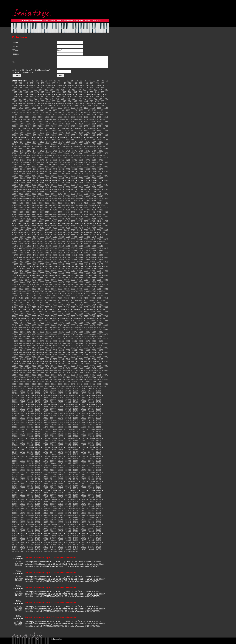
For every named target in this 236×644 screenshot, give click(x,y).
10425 (61, 404)
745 (52, 101)
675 (70, 99)
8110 (49, 330)
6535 (75, 280)
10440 (83, 404)
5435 (60, 246)
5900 (99, 260)
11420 (22, 443)
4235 (101, 208)
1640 (27, 128)
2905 (68, 167)
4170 (16, 208)
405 (63, 92)
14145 (61, 545)
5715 (47, 255)
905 (36, 106)
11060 (22, 429)
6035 (86, 264)
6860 (27, 291)
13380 (83, 515)
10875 (15, 422)
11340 (83, 438)
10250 (68, 398)
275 (15, 90)
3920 (68, 198)
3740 (22, 194)
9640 (60, 377)
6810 (55, 289)
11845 (30, 459)
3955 (21, 201)
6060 (22, 266)
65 (81, 83)
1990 (106, 137)
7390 (55, 307)
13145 (91, 506)
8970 (35, 357)
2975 (66, 169)
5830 (101, 257)
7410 (81, 307)
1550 (99, 124)
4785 (62, 226)
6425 (27, 278)
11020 (53, 427)
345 (92, 90)
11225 (91, 434)
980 (21, 108)
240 (74, 88)
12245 (91, 472)
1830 (86, 133)
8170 (34, 332)
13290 (38, 513)
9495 (60, 373)
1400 (93, 119)
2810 (40, 165)
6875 (47, 291)
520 (92, 94)
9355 (66, 368)
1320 (81, 117)
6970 (75, 293)
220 (52, 88)
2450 (42, 153)
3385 (34, 183)
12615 (15, 488)
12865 (30, 497)
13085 (91, 504)
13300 (53, 513)
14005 (30, 540)
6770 (99, 287)
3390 (40, 183)
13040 (22, 504)
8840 (55, 352)
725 (30, 101)
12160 (53, 470)
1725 (42, 131)
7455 (47, 309)
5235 (81, 239)
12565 (30, 486)
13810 (99, 531)
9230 (93, 364)
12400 (53, 479)
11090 (68, 429)
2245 (60, 146)
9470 (27, 373)
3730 (106, 192)
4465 (22, 217)
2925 (94, 167)
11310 (38, 438)
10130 (68, 393)
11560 (53, 447)
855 (75, 103)
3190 (62, 176)
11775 (15, 456)
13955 (45, 538)
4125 (53, 205)
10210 (99, 395)
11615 (45, 450)
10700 (22, 416)
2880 (35, 167)
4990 (47, 232)
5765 (16, 257)
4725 (80, 223)
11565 (61, 447)
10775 (45, 418)
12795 (15, 495)
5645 (49, 253)
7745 (47, 318)
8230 (16, 334)
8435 (94, 339)
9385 (106, 368)
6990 (101, 293)
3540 (47, 187)
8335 (60, 336)
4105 (27, 205)
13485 (61, 520)
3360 (94, 180)
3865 (93, 196)
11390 (68, 441)
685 (81, 99)
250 (84, 88)
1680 (80, 128)
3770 (62, 194)
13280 (22, 513)
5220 (62, 239)
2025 (55, 140)
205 (36, 88)
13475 (45, 520)
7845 (81, 321)
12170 (68, 470)
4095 (14, 205)
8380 (22, 339)
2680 (60, 160)
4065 (68, 203)
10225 (30, 398)
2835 (73, 165)
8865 (88, 352)
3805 (14, 196)
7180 (66, 300)
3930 (81, 198)
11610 (38, 450)
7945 (22, 325)
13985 (91, 538)
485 (53, 94)
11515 (76, 445)
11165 (91, 432)
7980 (68, 325)
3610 (42, 189)
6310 (66, 273)
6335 (99, 273)
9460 (14, 373)
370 (25, 92)
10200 (83, 395)
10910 (68, 422)
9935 (66, 386)
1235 (66, 115)
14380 (53, 554)
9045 (40, 359)
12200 (22, 472)
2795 (21, 165)
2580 (22, 158)
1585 (49, 126)
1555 (106, 124)
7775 (86, 318)
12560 (22, 486)
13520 (22, 522)
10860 (83, 420)
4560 (53, 219)
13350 (38, 515)
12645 (61, 488)
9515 (86, 373)
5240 (88, 239)
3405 (60, 183)
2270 (93, 146)
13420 (53, 518)
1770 (101, 131)
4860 (66, 228)
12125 (91, 468)
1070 (40, 110)
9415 (49, 370)
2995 (93, 169)
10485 (61, 407)
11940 (83, 461)
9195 (47, 364)
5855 (40, 260)
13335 (15, 515)
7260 (75, 303)
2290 (22, 149)
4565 (60, 219)
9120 (42, 361)
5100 (94, 235)
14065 (30, 542)
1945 (47, 137)
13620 (83, 524)
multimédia (69, 20)
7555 (81, 312)
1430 (35, 122)
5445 (73, 246)
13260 (83, 511)
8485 (66, 341)
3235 (27, 178)
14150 (68, 545)
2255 (73, 146)
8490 (73, 341)
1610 (81, 126)
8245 (35, 334)
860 (81, 103)
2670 (47, 160)
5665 (75, 253)
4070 (75, 203)
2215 (21, 146)
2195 (88, 144)
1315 (75, 117)
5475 (16, 248)
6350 (22, 275)
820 (37, 103)
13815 (15, 533)
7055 (93, 296)
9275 (55, 366)
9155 (88, 361)
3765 (55, 194)
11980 (53, 463)
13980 (83, 538)
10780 (53, 418)
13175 (45, 508)
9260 (35, 366)
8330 (53, 336)
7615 (66, 314)
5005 (66, 232)
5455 (86, 246)
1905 (88, 135)
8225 (106, 332)
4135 (66, 205)
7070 (16, 298)
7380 (42, 307)
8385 (29, 339)
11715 (15, 454)
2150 (29, 144)
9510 (80, 373)
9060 (60, 359)
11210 (68, 434)
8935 (86, 355)
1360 (40, 119)
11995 (76, 463)
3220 (101, 176)
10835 (45, 420)
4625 (42, 221)
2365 (27, 151)
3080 (14, 174)
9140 (68, 361)
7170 (53, 300)
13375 (76, 515)
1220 (47, 115)
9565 (55, 375)
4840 (40, 228)
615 (101, 97)
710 (14, 101)
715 (19, 101)
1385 (73, 119)
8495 (80, 341)
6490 (16, 280)
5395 (101, 244)
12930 (38, 499)
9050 (47, 359)
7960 (42, 325)
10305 (61, 400)
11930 (68, 461)
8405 (55, 339)
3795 (94, 194)
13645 (30, 527)
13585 (30, 524)
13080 (83, 504)
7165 (47, 300)
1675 (73, 128)
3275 (80, 178)
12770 (68, 493)
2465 (62, 153)
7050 (86, 296)
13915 (76, 536)
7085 (35, 298)
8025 (34, 327)
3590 (16, 189)
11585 (91, 447)
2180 (68, 144)
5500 (49, 248)
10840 (53, 420)
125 (43, 85)
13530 (38, 522)
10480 (53, 407)
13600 (53, 524)
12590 (68, 486)
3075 (101, 171)
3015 (22, 171)
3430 (93, 183)
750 (57, 101)
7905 (66, 323)
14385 (61, 554)
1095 (73, 110)
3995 (73, 201)
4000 (80, 201)
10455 (15, 407)
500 (70, 94)
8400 (49, 339)
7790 (106, 318)
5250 (101, 239)
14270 (68, 549)
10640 (22, 413)
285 (26, 90)
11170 (99, 432)
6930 (22, 293)
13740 (83, 529)
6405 (94, 275)
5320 (99, 241)
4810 (94, 226)
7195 (86, 300)
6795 (35, 289)
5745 (86, 255)
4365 (81, 212)
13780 (53, 531)
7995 (88, 325)
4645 (68, 221)
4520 (94, 217)
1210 (34, 115)
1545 (93, 124)
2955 (40, 169)
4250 (27, 210)
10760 (22, 418)
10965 (61, 425)
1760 (88, 131)
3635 (75, 189)
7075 (22, 298)
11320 (53, 438)
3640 (81, 189)
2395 (66, 151)
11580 (83, 447)
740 (46, 101)
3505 (94, 185)
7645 (106, 314)
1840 (99, 133)
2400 (73, 151)
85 (98, 83)
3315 (35, 180)
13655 (45, 527)
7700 (81, 316)
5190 (22, 239)
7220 (22, 303)
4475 (35, 217)
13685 (91, 527)
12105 (61, 468)
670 (64, 99)
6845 (101, 289)
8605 (34, 346)
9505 (73, 373)
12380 (22, 479)
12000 (83, 463)
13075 (76, 504)
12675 (15, 490)
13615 (76, 524)
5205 (42, 239)
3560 (73, 187)
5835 (14, 260)
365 (19, 92)
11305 (30, 438)
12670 (99, 488)
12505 (30, 484)
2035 (68, 140)
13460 (22, 520)
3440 (106, 183)
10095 (15, 393)
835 (53, 103)
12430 (99, 479)
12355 (76, 477)
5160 (80, 237)
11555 (45, 447)
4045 (42, 203)
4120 (47, 205)
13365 (61, 515)
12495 (15, 484)
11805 (61, 456)
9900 (21, 386)
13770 (38, 531)
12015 (15, 465)
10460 (22, 407)
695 (92, 99)
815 (32, 103)
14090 (68, 542)
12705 (61, 490)
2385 (53, 151)
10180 (53, 395)
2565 (99, 155)
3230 (21, 178)
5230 (75, 239)
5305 (80, 241)
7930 (99, 323)
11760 (83, 454)
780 (90, 101)
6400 (88, 275)
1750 (75, 131)
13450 (99, 518)
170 (92, 85)
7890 (47, 323)
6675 (68, 284)
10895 (45, 422)
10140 (83, 393)
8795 (93, 350)
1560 (16, 126)
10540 (53, 409)
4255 (34, 210)
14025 (61, 540)
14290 (99, 549)
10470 (38, 407)
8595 (21, 346)
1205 (27, 115)
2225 (34, 146)
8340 (66, 336)
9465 (21, 373)
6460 (73, 278)
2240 (53, 146)
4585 (86, 219)
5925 (35, 262)
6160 (60, 269)
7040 (73, 296)
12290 (68, 475)
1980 (93, 137)
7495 (99, 309)
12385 (30, 479)
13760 (22, 531)
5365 (62, 244)
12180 (83, 470)
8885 (21, 355)
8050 (66, 327)
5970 (94, 262)
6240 (68, 271)
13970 (68, 538)
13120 (53, 506)
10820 (22, 420)
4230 (94, 208)
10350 (38, 402)
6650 (35, 284)
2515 (34, 155)
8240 (29, 334)
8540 (42, 343)
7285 (14, 305)
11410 (99, 441)
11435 (45, 443)
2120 (86, 142)
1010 (56, 108)
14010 (38, 540)
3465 (42, 185)
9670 (99, 377)
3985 (60, 201)
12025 (30, 465)
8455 (27, 341)
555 (36, 97)
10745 (91, 416)
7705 (88, 316)
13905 (61, 536)
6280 (27, 273)
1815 (66, 133)
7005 (27, 296)
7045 (80, 296)
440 (101, 92)
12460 (53, 481)
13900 (53, 536)
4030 (22, 203)
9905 (27, 386)
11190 (38, 434)
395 (52, 92)
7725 (21, 318)
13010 (68, 502)
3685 (47, 192)
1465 (81, 122)
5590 (73, 250)
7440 (27, 309)
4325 (29, 212)
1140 (35, 112)
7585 (27, 314)
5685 (101, 253)
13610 (68, 524)
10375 (76, 402)
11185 (30, 434)
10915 (76, 422)
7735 (34, 318)
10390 (99, 402)
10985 (91, 425)
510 (81, 94)
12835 (76, 495)
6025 (73, 264)
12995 (45, 502)
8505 (93, 341)
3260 (60, 178)
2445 (35, 153)
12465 (61, 481)
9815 (99, 382)
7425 (101, 307)
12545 (91, 484)
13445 (91, 518)
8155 (14, 332)
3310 (29, 180)
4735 (93, 223)
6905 (86, 291)
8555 (62, 343)
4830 (27, 228)
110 (26, 85)
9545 (29, 375)
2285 (16, 149)
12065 (91, 465)
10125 (61, 393)
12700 (53, 490)
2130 (99, 142)
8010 (14, 327)
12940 (53, 499)
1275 (22, 117)
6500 (29, 280)
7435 (21, 309)
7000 (21, 296)
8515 (106, 341)
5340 (29, 244)
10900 (53, 422)
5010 (73, 232)
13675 (76, 527)
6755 (80, 287)
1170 (75, 112)
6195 (106, 269)
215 (46, 88)
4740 (99, 223)
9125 (49, 361)
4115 (40, 205)
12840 (83, 495)
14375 (45, 554)
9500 (66, 373)
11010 (38, 427)
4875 (86, 228)
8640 (80, 346)
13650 (38, 527)
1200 (21, 115)
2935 (14, 169)
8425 (81, 339)
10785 (61, 418)
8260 (55, 334)
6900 (80, 291)
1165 (68, 112)
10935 (15, 425)
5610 (99, 250)
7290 (21, 305)
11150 (68, 432)
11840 (22, 459)
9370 (86, 368)
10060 (53, 391)
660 (53, 99)
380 (36, 92)
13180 (53, 508)
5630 (29, 253)
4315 (16, 212)
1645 (34, 128)
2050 (88, 140)
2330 (75, 149)
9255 (29, 366)
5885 (80, 260)
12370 (99, 477)
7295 (27, 305)
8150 (101, 330)
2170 (55, 144)
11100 (83, 429)
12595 (76, 486)
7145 (21, 300)
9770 (40, 382)
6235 (62, 271)
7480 (80, 309)
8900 (40, 355)
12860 (22, 497)
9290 (75, 366)
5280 (47, 241)
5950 (68, 262)
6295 (47, 273)
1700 (106, 128)
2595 (42, 158)
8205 (80, 332)
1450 (62, 122)
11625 (61, 450)
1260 (99, 115)
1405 (99, 119)
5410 (27, 246)
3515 (14, 187)
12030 (38, 465)
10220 (22, 398)
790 (101, 101)
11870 (68, 459)
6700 (101, 284)
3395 (47, 183)
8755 (40, 350)
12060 (83, 465)
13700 (22, 529)
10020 (86, 389)
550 (30, 97)
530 (102, 94)
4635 (55, 221)
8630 (66, 346)
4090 (101, 203)
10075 (76, 391)
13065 (61, 504)
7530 (49, 312)
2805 (34, 165)
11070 (38, 429)
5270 (34, 241)
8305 (21, 336)
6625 (99, 282)
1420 (22, 122)
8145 (94, 330)
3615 (49, 189)
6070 (35, 266)
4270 (53, 210)
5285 (53, 241)
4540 (27, 219)
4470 (29, 217)
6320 (80, 273)
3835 (53, 196)
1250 (86, 115)
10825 (30, 420)
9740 (94, 379)
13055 (45, 504)
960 (95, 106)
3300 (16, 180)
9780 (53, 382)
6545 (88, 280)
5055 (35, 235)
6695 (94, 284)
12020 (22, 465)
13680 (83, 527)
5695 (21, 255)
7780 (93, 318)
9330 (34, 368)
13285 (30, 513)
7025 (53, 296)
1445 (55, 122)
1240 (73, 115)
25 (46, 83)
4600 (106, 219)
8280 (81, 334)
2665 (40, 160)
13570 (99, 522)
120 (37, 85)
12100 (53, 468)
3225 (14, 178)
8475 (53, 341)
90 (103, 83)
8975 (42, 357)
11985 (61, 463)
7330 (73, 305)
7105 (62, 298)
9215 (73, 364)
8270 (68, 334)
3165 (29, 176)
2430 (16, 153)
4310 (106, 210)
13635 (15, 527)
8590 (14, 346)
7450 (40, 309)
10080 (83, 391)
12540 (83, 484)
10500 (83, 407)
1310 (68, 117)
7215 (16, 303)
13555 (76, 522)
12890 (68, 497)
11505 (61, 445)
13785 (61, 531)
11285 (91, 436)
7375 (35, 307)
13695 (15, 529)
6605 (73, 282)
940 (74, 106)
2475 (75, 153)
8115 (55, 330)
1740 (62, 131)
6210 (29, 271)
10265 (91, 398)
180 (102, 85)
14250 (38, 549)
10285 (30, 400)
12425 (91, 479)
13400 (22, 518)
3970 (40, 201)
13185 (61, 508)
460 (26, 94)
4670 (101, 221)
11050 (99, 427)
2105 (66, 142)
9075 (80, 359)
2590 (35, 158)
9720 (68, 379)
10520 (22, 409)
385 (41, 92)
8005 (101, 325)
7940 (16, 325)
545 (25, 97)
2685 (66, 160)
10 (33, 83)
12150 (38, 470)
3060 (81, 171)
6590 (53, 282)
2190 (81, 144)
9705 (49, 379)
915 (46, 106)
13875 (15, 536)
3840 (60, 196)
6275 (21, 273)
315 (59, 90)
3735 (16, 194)
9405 (35, 370)
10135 (76, 393)
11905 (30, 461)
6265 (101, 271)
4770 (42, 226)
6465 (80, 278)
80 (94, 83)
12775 (76, 493)
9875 (81, 384)
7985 (75, 325)
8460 (34, 341)
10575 (15, 411)
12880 (53, 497)
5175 (99, 237)
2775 (88, 162)
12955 (76, 499)
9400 (29, 370)
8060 (80, 327)
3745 (29, 194)
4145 (80, 205)
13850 (68, 533)
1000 (43, 108)
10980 (83, 425)
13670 (68, 527)
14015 (45, 540)
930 (63, 106)
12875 (45, 497)
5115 (21, 237)
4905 (29, 230)
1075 (47, 110)
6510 (42, 280)
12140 (22, 470)
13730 (68, 529)
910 (41, 106)
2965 (53, 169)
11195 (45, 434)
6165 (66, 269)
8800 (99, 350)
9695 (35, 379)
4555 (47, 219)
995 (37, 108)
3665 (21, 192)
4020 (106, 201)
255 (90, 88)
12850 (99, 495)
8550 (55, 343)
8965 (29, 357)
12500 (22, 484)
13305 (61, 513)
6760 (86, 287)
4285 (73, 210)
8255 (49, 334)
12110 (68, 468)
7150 (27, 300)
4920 (49, 230)
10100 (22, 393)
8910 (53, 355)
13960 (53, 538)
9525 (99, 373)
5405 (21, 246)
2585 (29, 158)
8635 (73, 346)
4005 (86, 201)
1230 (60, 115)
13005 (61, 502)
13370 (68, 515)
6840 (94, 289)
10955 (45, 425)
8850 (68, 352)
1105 (86, 110)
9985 (35, 389)
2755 (62, 162)
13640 (22, 527)
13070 (68, 504)
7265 (81, 303)
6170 (73, 269)
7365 (22, 307)
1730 (49, 131)
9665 (93, 377)
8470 (47, 341)
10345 (30, 402)
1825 (80, 133)
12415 (76, 479)
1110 (93, 110)
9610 (21, 377)
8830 (42, 352)
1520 (60, 124)
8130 (75, 330)
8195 (66, 332)
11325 (61, 438)
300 (43, 90)
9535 (16, 375)
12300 (83, 475)
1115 (99, 110)
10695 (15, 416)
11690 (68, 452)
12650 (68, 488)
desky (46, 20)
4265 (47, 210)
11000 (22, 427)
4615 (29, 221)
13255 (76, 511)
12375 (15, 479)
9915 (40, 386)
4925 (55, 230)
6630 (106, 282)
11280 (83, 436)
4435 (80, 214)
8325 (47, 336)
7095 (49, 298)
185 (14, 88)
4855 (60, 228)
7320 (60, 305)
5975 (101, 262)
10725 (61, 416)
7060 (99, 296)
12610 (99, 486)
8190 (60, 332)
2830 (66, 165)
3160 (22, 176)
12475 (76, 481)
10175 (45, 395)
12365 (91, 477)
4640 (62, 221)
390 (46, 92)
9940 (73, 386)
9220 (80, 364)
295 (37, 90)
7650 (16, 316)
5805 (68, 257)
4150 (86, 205)
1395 (86, 119)
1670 (66, 128)
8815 (22, 352)
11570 (68, 447)
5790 (49, 257)
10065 (61, 391)
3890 (29, 198)
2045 (81, 140)
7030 (60, 296)
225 (57, 88)
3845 (66, 196)
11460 (83, 443)
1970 (80, 137)
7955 (35, 325)
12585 (61, 486)
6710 (21, 287)
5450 (80, 246)
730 (36, 101)
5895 (93, 260)
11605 (30, 450)
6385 (68, 275)
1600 (68, 126)
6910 (93, 291)
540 (19, 97)
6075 (42, 266)
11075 (45, 429)
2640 (101, 158)
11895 (15, 461)
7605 (53, 314)
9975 (22, 389)
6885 (60, 291)
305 (48, 90)
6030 (80, 264)
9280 (62, 366)
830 (48, 103)
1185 (94, 112)
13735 (76, 529)
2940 (21, 169)
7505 (16, 312)
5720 (53, 255)
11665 (30, 452)
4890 (106, 228)
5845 (27, 260)
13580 (22, 524)
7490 (93, 309)
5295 (66, 241)
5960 (81, 262)
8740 (21, 350)
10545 (61, 409)
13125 (61, 506)
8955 (16, 357)
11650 (99, 450)
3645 (88, 189)
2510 (27, 155)
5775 (29, 257)
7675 (49, 316)
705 (102, 99)
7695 (75, 316)
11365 (30, 441)
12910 (99, 497)
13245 (61, 511)
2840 (80, 165)
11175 (15, 434)
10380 (83, 402)
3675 (34, 192)
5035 (106, 232)
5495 (42, 248)
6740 (60, 287)
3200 (75, 176)
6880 (53, 291)
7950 (29, 325)
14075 (45, 542)
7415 (88, 307)
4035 (29, 203)
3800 (101, 194)
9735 (88, 379)
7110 (68, 298)
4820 (14, 228)
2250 (66, 146)
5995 (34, 264)
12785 (91, 493)
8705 (68, 348)
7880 (34, 323)
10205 (91, 395)
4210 (68, 208)
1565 (22, 126)
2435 (22, 153)
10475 (45, 407)
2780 (94, 162)
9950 (86, 386)
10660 (53, 413)
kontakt (87, 20)
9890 (101, 384)
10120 (53, 393)
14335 (76, 551)
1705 (16, 131)
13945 (30, 538)
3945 (101, 198)
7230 (35, 303)
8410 (62, 339)
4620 (35, 221)
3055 (75, 171)
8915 (60, 355)
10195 (76, 395)
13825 (30, 533)
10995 (15, 427)
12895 (76, 497)
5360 (55, 244)
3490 (75, 185)
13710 (38, 529)
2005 (29, 140)
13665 (61, 527)
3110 (53, 174)
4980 (34, 232)
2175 (62, 144)
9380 (99, 368)
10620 (83, 411)
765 (74, 101)
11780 (22, 456)
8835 (49, 352)
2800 (27, 165)
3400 (53, 183)
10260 (83, 398)
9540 (22, 375)
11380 (53, 441)
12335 (45, 477)
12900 (83, 497)
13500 (83, 520)
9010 (88, 357)
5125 (34, 237)
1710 (22, 131)
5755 (99, 255)
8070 (93, 327)
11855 (45, 459)
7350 (99, 305)
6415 (14, 278)
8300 (14, 336)
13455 (15, 520)
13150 (99, 506)
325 (70, 90)
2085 (40, 142)
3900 (42, 198)
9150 (81, 361)
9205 (60, 364)
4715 (66, 223)
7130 (94, 298)
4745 (106, 223)
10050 (38, 391)
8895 (34, 355)
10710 (38, 416)
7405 (75, 307)
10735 (76, 416)
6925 (16, 293)
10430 (68, 404)
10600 (53, 411)
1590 (55, 126)
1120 (106, 110)
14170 (99, 545)
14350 (99, 551)
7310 (47, 305)
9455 (101, 370)
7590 (34, 314)
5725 (60, 255)
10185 (61, 395)
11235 (15, 436)
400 (57, 92)
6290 (40, 273)
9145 (75, 361)
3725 (99, 192)
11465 (91, 443)
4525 (101, 217)
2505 (21, 155)
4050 (49, 203)
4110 (34, 205)
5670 (81, 253)
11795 (45, 456)
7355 (106, 305)
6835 (88, 289)
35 (55, 83)
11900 (22, 461)
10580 (22, 411)
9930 (60, 386)
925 (57, 106)
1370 (53, 119)
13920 (83, 536)
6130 (21, 269)
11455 (76, 443)
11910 (38, 461)
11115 (15, 432)
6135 (27, 269)
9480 (40, 373)
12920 (22, 499)
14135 (45, 545)
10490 (68, 407)
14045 (91, 540)
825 (43, 103)
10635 (15, 413)
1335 (101, 117)
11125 (30, 432)
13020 (83, 502)
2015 (42, 140)
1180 (88, 112)
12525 (61, 484)
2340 (88, 149)
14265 (61, 549)
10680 (83, 413)
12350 (68, 477)
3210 (88, 176)
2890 (49, 167)
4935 (68, 230)
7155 (34, 300)
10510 (99, 407)
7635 (93, 314)
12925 (30, 499)
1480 (101, 122)
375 (30, 92)
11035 (76, 427)
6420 (21, 278)
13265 (91, 511)
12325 (30, 477)
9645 (66, 377)
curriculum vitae (26, 20)
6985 (94, 293)
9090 (99, 359)
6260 (94, 271)
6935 (29, 293)
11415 (15, 443)
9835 (29, 384)
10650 (38, 413)
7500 (106, 309)
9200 (53, 364)
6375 (55, 275)
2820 (53, 165)
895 (25, 106)
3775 (68, 194)
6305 (60, 273)
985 (26, 108)
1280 (29, 117)
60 (77, 83)
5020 (86, 232)
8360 (93, 336)
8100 (35, 330)
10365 (61, 402)
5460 (93, 246)
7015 (40, 296)
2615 (68, 158)
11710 (99, 452)
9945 (80, 386)
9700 (42, 379)
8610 (40, 346)
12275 (45, 475)
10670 (68, 413)
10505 (91, 407)
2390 (60, 151)
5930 (42, 262)
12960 (83, 499)
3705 (73, 192)
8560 (68, 343)
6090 (62, 266)
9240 (106, 364)
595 (79, 97)
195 (25, 88)
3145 (99, 174)
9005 (81, 357)
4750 (16, 226)
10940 (22, 425)
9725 (75, 379)
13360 (53, 515)
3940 (94, 198)
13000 (53, 502)
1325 (88, 117)
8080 (106, 327)
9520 (93, 373)
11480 (22, 445)
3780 (75, 194)
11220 (83, 434)
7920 (86, 323)
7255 (68, 303)
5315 (93, 241)
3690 (53, 192)
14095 (76, 542)
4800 (81, 226)
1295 (49, 117)
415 (74, 92)
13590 (38, 524)
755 (63, 101)
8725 (94, 348)
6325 (86, 273)
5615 (106, 250)
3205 (81, 176)
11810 (68, 456)
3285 (93, 178)
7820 (49, 321)
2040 (75, 140)
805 (21, 103)
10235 (45, 398)
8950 (106, 355)
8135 (81, 330)
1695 (99, 128)
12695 (45, 490)
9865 (68, 384)
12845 (91, 495)
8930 (80, 355)
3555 (66, 187)
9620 (34, 377)
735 (41, 101)
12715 (76, 490)
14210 (68, 547)
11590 (99, 447)
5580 (60, 250)
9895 (14, 386)
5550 (21, 250)
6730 (47, 287)
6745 (66, 287)
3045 (62, 171)
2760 (68, 162)
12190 (99, 470)
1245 (80, 115)
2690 (73, 160)
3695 (60, 192)
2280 (106, 146)
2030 (62, 140)
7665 (35, 316)
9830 (22, 384)
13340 (22, 515)
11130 (38, 432)
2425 (106, 151)
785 (95, 101)
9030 (21, 359)
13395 (15, 518)
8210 (86, 332)
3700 (66, 192)
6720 (34, 287)
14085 (61, 542)
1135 (29, 112)
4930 (62, 230)
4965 (14, 232)
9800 (80, 382)
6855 (21, 291)
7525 (42, 312)
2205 (101, 144)
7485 (86, 309)
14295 (15, 551)
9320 (21, 368)
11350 (99, 438)
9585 (81, 375)
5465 (99, 246)
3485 (68, 185)
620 (106, 97)
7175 (60, 300)
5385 (88, 244)
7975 (62, 325)
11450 (68, 443)
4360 (75, 212)
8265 (62, 334)
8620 (53, 346)
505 (75, 94)
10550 (68, 409)
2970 (60, 169)
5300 (73, 241)
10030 (101, 389)
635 (26, 99)
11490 (38, 445)
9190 (40, 364)
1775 (14, 133)
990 (32, 108)
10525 (30, 409)
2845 (86, 165)
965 (101, 106)
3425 (86, 183)
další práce (79, 20)
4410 (47, 214)
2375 (40, 151)
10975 (76, 425)
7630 (86, 314)
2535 (60, 155)
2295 (29, 149)
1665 (60, 128)
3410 (66, 183)
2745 (49, 162)
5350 (42, 244)
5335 (22, 244)
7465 (60, 309)
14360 (22, 554)
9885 (94, 384)
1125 (16, 112)
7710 (94, 316)
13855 (76, 533)
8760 (47, 350)
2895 (55, 167)
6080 (49, 266)
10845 (61, 420)
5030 (99, 232)
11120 (22, 432)
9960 (99, 386)
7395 (62, 307)
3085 (21, 174)
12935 (45, 499)
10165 (30, 395)
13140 (83, 506)
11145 (61, 432)
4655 (81, 221)
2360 (21, 151)
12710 (68, 490)
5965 (88, 262)
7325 (66, 305)
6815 (62, 289)
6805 (49, 289)
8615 (47, 346)
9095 (106, 359)
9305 (94, 366)
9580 (75, 375)
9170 (14, 364)
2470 (68, 153)
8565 (75, 343)
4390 (21, 214)
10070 (68, 391)
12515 (45, 484)
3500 (88, 185)
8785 (80, 350)
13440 (83, 518)
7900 (60, 323)
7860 (101, 321)
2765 (75, 162)
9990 (42, 389)
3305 (22, 180)
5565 (40, 250)
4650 (75, 221)
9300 (88, 366)
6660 (49, 284)
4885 (99, 228)
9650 (73, 377)
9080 (86, 359)
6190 (99, 269)
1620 (94, 126)
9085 (93, 359)
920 (52, 106)
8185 (53, 332)
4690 (34, 223)
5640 (42, 253)
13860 (83, 533)
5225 (68, 239)
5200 (35, 239)
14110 (99, 542)
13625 (91, 524)
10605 (61, 411)
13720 (53, 529)
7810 (35, 321)
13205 (91, 508)
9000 (75, 357)
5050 (29, 235)
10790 (68, 418)
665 (59, 99)
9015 (94, 357)
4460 (16, 217)
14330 (68, 551)
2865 (16, 167)
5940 (55, 262)
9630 (47, 377)
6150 (47, 269)
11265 (61, 436)
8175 (40, 332)
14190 (38, 547)
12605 (91, 486)
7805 (29, 321)
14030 (68, 540)
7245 (55, 303)
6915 (99, 291)
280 (21, 90)
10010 (71, 389)
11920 (53, 461)
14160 (83, 545)
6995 (14, 296)
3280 (86, 178)
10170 (38, 395)
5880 (73, 260)
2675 (53, 160)
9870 (75, 384)
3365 (101, 180)
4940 (75, 230)
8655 (99, 346)
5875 (66, 260)
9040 (34, 359)
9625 (40, 377)
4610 (22, 221)
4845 (47, 228)
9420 (55, 370)
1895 (75, 135)
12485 (91, 481)
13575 (15, 524)
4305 (99, 210)
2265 (86, 146)
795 (106, 101)
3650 (94, 189)
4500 (68, 217)
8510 (99, 341)
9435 (75, 370)
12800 (22, 495)
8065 (86, 327)
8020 (27, 327)
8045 (60, 327)
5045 (22, 235)
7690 (68, 316)
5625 (22, 253)
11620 (53, 450)
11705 (91, 452)
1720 (35, 131)
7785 (99, 318)
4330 (35, 212)
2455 (49, 153)
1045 (102, 108)
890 (19, 106)
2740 (42, 162)
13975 (76, 538)
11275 (76, 436)
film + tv (60, 20)
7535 (55, 312)
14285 (91, 549)
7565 (94, 312)
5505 (55, 248)
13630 (99, 524)
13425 (61, 518)
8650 (93, 346)
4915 (42, 230)
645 (37, 99)
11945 (91, 461)
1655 (47, 128)
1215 (40, 115)
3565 (80, 187)
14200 (53, 547)
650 (43, 99)
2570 (106, 155)
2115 (80, 142)
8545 (49, 343)
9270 (49, 366)
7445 (34, 309)
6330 (93, 273)
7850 (88, 321)
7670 (42, 316)
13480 (53, 520)
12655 (76, 488)
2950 (34, 169)
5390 (94, 244)
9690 (29, 379)
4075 (81, 203)
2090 (47, 142)
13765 (30, 531)
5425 (47, 246)
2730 (29, 162)
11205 (61, 434)
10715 (45, 416)
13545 (61, 522)
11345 (91, 438)
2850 (93, 165)
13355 (45, 515)
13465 (30, 520)
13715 (45, 529)
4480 (42, 217)
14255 (45, 549)
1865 (35, 135)
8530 (29, 343)
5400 (14, 246)
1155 (55, 112)
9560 (49, 375)
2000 (22, 140)
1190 (101, 112)
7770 (80, 318)
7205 (99, 300)
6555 (101, 280)
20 (42, 83)
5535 (94, 248)
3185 (55, 176)
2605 (55, 158)
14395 (76, 554)
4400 (34, 214)
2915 (81, 167)
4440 (86, 214)
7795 (16, 321)
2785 (101, 162)
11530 (99, 445)
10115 (45, 393)
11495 (45, 445)
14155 (76, 545)
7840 (75, 321)
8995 (68, 357)
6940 (35, 293)
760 (68, 101)
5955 (75, 262)
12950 (68, 499)
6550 (94, 280)
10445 (91, 404)
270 (106, 88)
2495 (101, 153)
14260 (53, 549)
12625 (30, 488)
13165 (30, 508)
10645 (30, 413)
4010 (93, 201)
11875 (76, 459)
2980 (73, 169)
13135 (76, 506)
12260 (22, 475)
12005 (91, 463)
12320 (22, 477)
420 (79, 92)
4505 (75, 217)
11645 (91, 450)
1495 (27, 124)
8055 (73, 327)
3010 (16, 171)
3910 (55, 198)
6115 (94, 266)
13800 (83, 531)
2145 (22, 144)
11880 (83, 459)
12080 (22, 468)
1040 (95, 108)
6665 (55, 284)
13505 (91, 520)
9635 (53, 377)
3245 (40, 178)
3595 (22, 189)
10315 (76, 400)
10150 (99, 393)
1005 (50, 108)
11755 (76, 454)
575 (57, 97)
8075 (99, 327)
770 (79, 101)
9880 (88, 384)
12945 (61, 499)
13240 (53, 511)
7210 (106, 300)
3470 (49, 185)
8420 (75, 339)
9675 (106, 377)
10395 (15, 404)
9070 (73, 359)
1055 (21, 110)
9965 (106, 386)
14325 (61, 551)
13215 (15, 511)
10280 (22, 400)
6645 (29, 284)
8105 (42, 330)
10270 (99, 398)
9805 (86, 382)
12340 (53, 477)
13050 (38, 504)
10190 (68, 395)
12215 (45, 472)
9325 (27, 368)
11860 (53, 459)
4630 (49, 221)
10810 (99, 418)
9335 (40, 368)
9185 (34, 364)
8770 (60, 350)
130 (48, 85)
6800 (42, 289)
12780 (83, 493)
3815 (27, 196)
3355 (88, 180)
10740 (83, 416)
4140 (73, 205)
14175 (15, 547)
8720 (88, 348)
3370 (14, 183)
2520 (40, 155)
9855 (55, 384)
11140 (53, 432)
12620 (22, 488)
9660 (86, 377)
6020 (66, 264)
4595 (99, 219)
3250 (47, 178)
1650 (40, 128)
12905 (91, 497)
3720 (93, 192)
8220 (99, 332)
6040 (93, 264)
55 (72, 83)
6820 (68, 289)
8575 (88, 343)
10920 (83, 422)
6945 (42, 293)
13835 (45, 533)
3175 (42, 176)
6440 (47, 278)
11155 (76, 432)
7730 (27, 318)
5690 (14, 255)
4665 (94, 221)
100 (15, 85)
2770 (81, 162)
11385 (61, 441)
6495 (22, 280)
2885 (42, 167)
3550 (60, 187)
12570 (38, 486)
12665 (91, 488)
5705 (34, 255)
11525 (91, 445)
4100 (21, 205)
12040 (53, 465)
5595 (80, 250)
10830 (38, 420)
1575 (35, 126)
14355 (15, 554)
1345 (21, 119)
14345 (91, 551)
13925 (91, 536)
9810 (93, 382)
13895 (45, 536)
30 (50, 83)
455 (21, 94)
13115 (45, 506)
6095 (68, 266)
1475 (94, 122)
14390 (68, 554)
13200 (83, 508)
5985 (21, 264)
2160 (42, 144)
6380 (62, 275)
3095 (34, 174)
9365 (80, 368)
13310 (68, 513)
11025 (61, 427)
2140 (16, 144)
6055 (16, 266)
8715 (81, 348)
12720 (83, 490)
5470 (106, 246)
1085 (60, 110)
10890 (38, 422)
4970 (21, 232)
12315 (15, 477)
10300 (53, 400)
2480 (81, 153)
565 (46, 97)
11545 (30, 447)
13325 (91, 513)
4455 (106, 214)
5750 (93, 255)
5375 (75, 244)
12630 (38, 488)
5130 (40, 237)
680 (75, 99)
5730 (66, 255)
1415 (16, 122)
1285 (35, 117)
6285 (34, 273)
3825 (40, 196)
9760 (27, 382)
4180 (29, 208)
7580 (21, 314)
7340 (86, 305)
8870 (94, 352)
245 (79, 88)
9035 (27, 359)
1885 (62, 135)
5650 (55, 253)
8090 (22, 330)
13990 (99, 538)
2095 (53, 142)
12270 (38, 475)
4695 (40, 223)
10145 (91, 393)
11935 (76, 461)
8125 (68, 330)
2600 (49, 158)
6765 (93, 287)
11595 (15, 450)
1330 (94, 117)
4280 (66, 210)
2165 (49, 144)
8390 (35, 339)
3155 (16, 176)
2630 (88, 158)
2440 (29, 153)
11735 (45, 454)
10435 (76, 404)
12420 (83, 479)
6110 (88, 266)
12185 (91, 470)
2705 (93, 160)
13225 (30, 511)
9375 (93, 368)
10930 (99, 422)
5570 (47, 250)
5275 (40, 241)
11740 (53, 454)
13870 (99, 533)
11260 (53, 436)
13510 (99, 520)
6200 (16, 271)
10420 (53, 404)
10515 (15, 409)
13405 (30, 518)
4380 (101, 212)
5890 (86, 260)
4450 (99, 214)
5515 (68, 248)
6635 (16, 284)
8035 (47, 327)
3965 (34, 201)
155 (75, 85)
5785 (42, 257)
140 (59, 85)
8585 (101, 343)
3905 (49, 198)
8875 (101, 352)
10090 (99, 391)
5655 (62, 253)
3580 (99, 187)
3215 (94, 176)
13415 (45, 518)
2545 (73, 155)
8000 (94, 325)
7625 (80, 314)
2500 (14, 155)
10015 (78, 389)
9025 (14, 359)
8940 (93, 355)
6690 (88, 284)
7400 (68, 307)
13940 (22, 538)
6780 (16, 289)
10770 (38, 418)
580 (63, 97)
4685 (27, 223)
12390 (38, 479)
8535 (35, 343)
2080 (34, 142)
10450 (99, 404)
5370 (68, 244)
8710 (75, 348)
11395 (76, 441)
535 (14, 97)
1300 (55, 117)
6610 (80, 282)
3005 (106, 169)
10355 (45, 402)
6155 (53, 269)
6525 (62, 280)
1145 (42, 112)
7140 (14, 300)
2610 (62, 158)
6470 (86, 278)
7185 (73, 300)
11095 (76, 429)
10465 (30, 407)
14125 (30, 545)
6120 (101, 266)
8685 (42, 348)
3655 (101, 189)
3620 (55, 189)
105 (21, 85)
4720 (73, 223)
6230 (55, 271)
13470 (38, 520)
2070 (21, 142)
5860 (47, 260)
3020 (29, 171)
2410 (86, 151)
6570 (27, 282)
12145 (30, 470)
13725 (61, 529)
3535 (40, 187)
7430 (14, 309)
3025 (35, 171)
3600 (29, 189)
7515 (29, 312)
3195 (68, 176)
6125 (14, 269)
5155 (73, 237)
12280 (53, 475)
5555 (27, 250)
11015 (45, 427)
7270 (88, 303)
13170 (38, 508)
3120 (66, 174)
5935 (49, 262)
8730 (101, 348)
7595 (40, 314)
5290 (60, 241)
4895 (16, 230)
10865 (91, 420)
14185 (30, 547)
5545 (14, 250)
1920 (14, 137)
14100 (83, 542)
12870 (38, 497)
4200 (55, 208)
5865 (53, 260)
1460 (75, 122)
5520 (75, 248)
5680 (94, 253)
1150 (49, 112)
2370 (34, 151)
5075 (62, 235)
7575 (14, 314)
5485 (29, 248)
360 (14, 92)
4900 (22, 230)
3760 (49, 194)
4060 (62, 203)
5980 (14, 264)
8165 (27, 332)
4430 (73, 214)
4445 (93, 214)
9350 (60, 368)
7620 (73, 314)
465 (32, 94)
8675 (29, 348)
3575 (93, 187)
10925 (91, 422)
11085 (61, 429)
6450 (60, 278)
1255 (93, 115)
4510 (81, 217)
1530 (73, 124)
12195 (15, 472)
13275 (15, 513)
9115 (35, 361)
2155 (35, 144)
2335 (81, 149)
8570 (81, 343)
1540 (86, 124)
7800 (22, 321)
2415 (93, 151)
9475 (34, 373)
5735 (73, 255)
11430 (38, 443)
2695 (80, 160)
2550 (80, 155)
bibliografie (38, 20)
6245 (75, 271)
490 (59, 94)
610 (95, 97)
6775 (106, 287)
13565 (91, 522)
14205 (61, 547)
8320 (40, 336)
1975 (86, 137)
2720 (16, 162)
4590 (93, 219)
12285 (61, 475)
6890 (66, 291)
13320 (83, 513)
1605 (75, 126)
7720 (14, 318)
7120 (81, 298)
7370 (29, 307)
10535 (45, 409)
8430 (88, 339)
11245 (30, 436)
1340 (14, 119)
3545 (53, 187)
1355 (34, 119)
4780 (55, 226)
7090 (42, 298)
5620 (16, 253)
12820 (53, 495)
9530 (106, 373)
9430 (68, 370)
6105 (81, 266)
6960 (62, 293)
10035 (15, 391)
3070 (94, 171)
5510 (62, 248)
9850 (49, 384)
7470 (66, 309)
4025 (16, 203)
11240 (22, 436)
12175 (76, 470)
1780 (21, 133)
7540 (62, 312)
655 (48, 99)
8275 (75, 334)
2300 (35, 149)
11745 (61, 454)
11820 (83, 456)
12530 (68, 484)
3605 (35, 189)
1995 (16, 140)
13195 (76, 508)
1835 (93, 133)
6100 (75, 266)
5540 (101, 248)
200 (30, 88)
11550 (38, 447)
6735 (53, 287)
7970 (55, 325)
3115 (60, 174)
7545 (68, 312)
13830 (38, 533)
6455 (66, 278)
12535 (76, 484)
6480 (99, 278)
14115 (15, 545)
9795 (73, 382)
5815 (81, 257)
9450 (94, 370)
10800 (83, 418)
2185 (75, 144)
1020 (69, 108)
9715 (62, 379)
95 (107, 83)
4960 (101, 230)
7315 (53, 305)
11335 (76, 438)
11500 (53, 445)
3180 (49, 176)
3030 (42, 171)
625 (15, 99)
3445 (16, 185)
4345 (55, 212)
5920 (29, 262)
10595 (45, 411)
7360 (16, 307)
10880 (22, 422)
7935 (106, 323)
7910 (73, 323)
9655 (80, 377)
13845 (61, 533)
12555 (15, 486)
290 (32, 90)
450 (15, 94)
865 (86, 103)
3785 (81, 194)
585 (68, 97)
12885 (61, 497)
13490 (68, 520)
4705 (53, 223)
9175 (21, 364)
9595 (94, 375)
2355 (14, 151)
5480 (22, 248)
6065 (29, 266)
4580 (80, 219)
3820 (34, 196)
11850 (38, 459)
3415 (73, 183)
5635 (35, 253)
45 (64, 83)
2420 (99, 151)
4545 (34, 219)
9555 (42, 375)
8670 (22, 348)
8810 (16, 352)
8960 (22, 357)
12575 (45, 486)
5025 (93, 232)
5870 (60, 260)
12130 (99, 468)
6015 (60, 264)
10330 (99, 400)
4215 (75, 208)
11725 (30, 454)
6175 (80, 269)
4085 (94, 203)
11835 (15, 459)
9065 (66, 359)
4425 (66, 214)
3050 (68, 171)
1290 (42, 117)
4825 (21, 228)
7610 (60, 314)
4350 (62, 212)
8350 (80, 336)
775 (84, 101)
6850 (14, 291)
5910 (16, 262)
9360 (73, 368)
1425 (29, 122)
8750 (34, 350)
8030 (40, 327)
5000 (60, 232)
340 (86, 90)
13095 (15, 506)
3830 (47, 196)
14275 (76, 549)
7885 (40, 323)
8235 (22, 334)
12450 (38, 481)
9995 (49, 389)
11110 (99, 429)
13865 (91, 533)
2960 (47, 169)
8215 (93, 332)
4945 (81, 230)
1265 (106, 115)
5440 (66, 246)
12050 (68, 465)
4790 (68, 226)
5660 (68, 253)
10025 (94, 389)
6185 (93, 269)
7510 (22, 312)
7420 (94, 307)
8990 (62, 357)
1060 (27, 110)
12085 (30, 468)
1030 (82, 108)
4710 (60, 223)
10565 (91, 409)
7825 (55, 321)
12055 (76, 465)
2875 (29, 167)
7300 (34, 305)
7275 (94, 303)
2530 (53, 155)
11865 (61, 459)
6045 (99, 264)
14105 (91, 542)
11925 (61, 461)
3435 (99, 183)
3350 (81, 180)
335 (81, 90)
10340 (22, 402)
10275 (15, 400)
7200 (93, 300)
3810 (21, 196)
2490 (94, 153)
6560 (14, 282)
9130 (55, 361)
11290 (99, 436)
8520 (16, 343)
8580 (94, 343)
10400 (22, 404)
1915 (101, 135)
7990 (81, 325)
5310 (86, 241)
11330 (68, 438)
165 (86, 85)
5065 (49, 235)
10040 (22, 391)
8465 (40, 341)
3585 (106, 187)
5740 (80, 255)
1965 (73, 137)
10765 (30, 418)
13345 (30, 515)
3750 (35, 194)
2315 (55, 149)
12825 (61, 495)
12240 (83, 472)
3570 (86, 187)
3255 (53, 178)
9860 (62, 384)
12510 (38, 484)
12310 (99, 475)
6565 (21, 282)
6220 (42, 271)
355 (102, 90)
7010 (34, 296)
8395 (42, 339)
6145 (40, 269)
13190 (68, 508)
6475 (93, 278)
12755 (45, 493)
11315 (45, 438)
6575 (34, 282)
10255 (76, 398)
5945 (62, 262)
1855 (22, 135)
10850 (68, 420)
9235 (99, 364)
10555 (76, 409)
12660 (83, 488)
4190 (42, 208)
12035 (45, 465)
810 (26, 103)
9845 (42, 384)
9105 (22, 361)
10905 (61, 422)
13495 (76, 520)
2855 (99, 165)
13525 (30, 522)
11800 (53, 456)
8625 (60, 346)
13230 (38, 511)
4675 (14, 223)
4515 (88, 217)
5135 (47, 237)
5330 (16, 244)
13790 (68, 531)
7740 (40, 318)
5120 (27, 237)
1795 (40, 133)
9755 (21, 382)
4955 (94, 230)
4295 (86, 210)
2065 (14, 142)
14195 (45, 547)
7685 (62, 316)
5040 (16, 235)
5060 (42, 235)
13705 (30, 529)
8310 (27, 336)
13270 (99, 511)
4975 (27, 232)
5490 (35, 248)
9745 (101, 379)
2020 (49, 140)
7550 (75, 312)
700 (97, 99)
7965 (49, 325)
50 (68, 83)
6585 (47, 282)
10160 (22, 395)
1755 (81, 131)
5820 (88, 257)
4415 (53, 214)
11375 (45, 441)
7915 (80, 323)
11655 (15, 452)
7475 (73, 309)
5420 (40, 246)
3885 (22, 198)
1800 (47, 133)
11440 (53, 443)
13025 (91, 502)
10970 (68, 425)
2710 (99, 160)
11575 (76, 447)
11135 (45, 432)
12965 (91, 499)
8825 (35, 352)
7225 (29, 303)
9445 (88, 370)
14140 (53, 545)
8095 (29, 330)
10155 (15, 395)
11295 (15, 438)
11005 (30, 427)
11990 (68, 463)
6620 (93, 282)
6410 (101, 275)
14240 (22, 549)
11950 (99, 461)
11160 (83, 432)
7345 (93, 305)
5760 (106, 255)
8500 (86, 341)
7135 (101, 298)
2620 (75, 158)
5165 (86, 237)
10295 (45, 400)
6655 (42, 284)
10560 (83, 409)
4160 (99, 205)
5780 (35, 257)
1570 (29, 126)
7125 (88, 298)
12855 (15, 497)
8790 (86, 350)
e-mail (18, 564)
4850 (53, 228)
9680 (16, 379)
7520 (35, 312)
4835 (34, 228)
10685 (91, 413)
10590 (38, 411)
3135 (86, 174)
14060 (22, 542)
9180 (27, 364)
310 (53, 90)
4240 (14, 210)
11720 (22, 454)
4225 (88, 208)
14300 (22, 551)
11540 (22, 447)
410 (68, 92)
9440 (81, 370)
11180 (22, 434)
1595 (62, 126)
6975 (81, 293)
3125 (73, 174)
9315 (14, 368)
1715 (29, 131)
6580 (40, 282)
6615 (86, 282)
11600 (22, 450)
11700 (83, 452)
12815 (45, 495)
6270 (14, 273)
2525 (47, 155)
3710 (80, 192)
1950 (53, 137)
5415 (34, 246)
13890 (38, 536)
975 (15, 108)
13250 (68, 511)
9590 (88, 375)
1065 (34, 110)
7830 (62, 321)
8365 (99, 336)
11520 (83, 445)
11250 (38, 436)
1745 (68, 131)
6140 (34, 269)
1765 (94, 131)
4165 (106, 205)
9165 (101, 361)
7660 (29, 316)
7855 (94, 321)
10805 (91, 418)
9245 (16, 366)
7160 (40, 300)
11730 (38, 454)
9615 (27, 377)
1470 (88, 122)
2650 (21, 160)
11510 (68, 445)
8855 (75, 352)
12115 (76, 468)
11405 (91, 441)
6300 (53, 273)
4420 (60, 214)
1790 (34, 133)
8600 (27, 346)
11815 (76, 456)
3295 (106, 178)
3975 (47, 201)
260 (95, 88)
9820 (106, 382)
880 (102, 103)
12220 (53, 472)
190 (19, 88)
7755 (60, 318)
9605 (14, 377)
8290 (94, 334)
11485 (30, 445)
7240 (49, 303)
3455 (29, 185)
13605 (61, 524)
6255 (88, 271)
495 (64, 94)
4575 (73, 219)
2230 (40, 146)
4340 (49, 212)
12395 (45, 479)
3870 (99, 196)
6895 (73, 291)
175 (97, 85)
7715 (101, 316)
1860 (29, 135)
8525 (22, 343)
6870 (40, 291)
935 (68, 106)
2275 (99, 146)
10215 (15, 398)
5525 (81, 248)
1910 (94, 135)
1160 (62, 112)
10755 (15, 418)
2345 (94, 149)
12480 (83, 481)
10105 (30, 393)
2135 (106, 142)
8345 (73, 336)
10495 (76, 407)
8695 (55, 348)
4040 (35, 203)
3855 (80, 196)
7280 (101, 303)
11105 (91, 429)
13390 (99, 515)
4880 (93, 228)
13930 (99, 536)
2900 (62, 167)
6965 (68, 293)
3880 (16, 198)
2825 (60, 165)
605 (90, 97)
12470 (68, 481)
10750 (99, 416)
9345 (53, 368)
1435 (42, 122)
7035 (66, 296)
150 (70, 85)
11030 (68, 427)
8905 (47, 355)
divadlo (52, 20)
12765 (61, 493)
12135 (15, 470)
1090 (66, 110)
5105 (101, 235)
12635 (45, 488)
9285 (68, 366)
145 (64, 85)
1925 (21, 137)
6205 (22, 271)
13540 (53, 522)
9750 (14, 382)
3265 (66, 178)
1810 (60, 133)
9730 (81, 379)
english (59, 641)
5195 (29, 239)
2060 (101, 140)
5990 (27, 264)
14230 (99, 547)
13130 (68, 506)
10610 (68, 411)
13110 (38, 506)
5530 (88, 248)
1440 (49, 122)
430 (90, 92)
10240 (53, 398)
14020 (53, 540)
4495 (62, 217)
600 (84, 97)
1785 (27, 133)
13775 (45, 531)
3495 (81, 185)
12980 (22, 502)
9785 (60, 382)
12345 (61, 477)
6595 (60, 282)
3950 (14, 201)
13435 (76, 518)
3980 (53, 201)
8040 (53, 327)
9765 (34, 382)
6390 (75, 275)
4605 (16, 221)
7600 (47, 314)
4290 (80, 210)
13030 (99, 502)
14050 (99, 540)
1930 (27, 137)
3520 (21, 187)
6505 (35, 280)
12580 (53, 486)
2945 (27, 169)
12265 (30, 475)
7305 (40, 305)
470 (37, 94)
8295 (101, 334)
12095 (45, 468)
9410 (42, 370)
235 (68, 88)
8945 (99, 355)
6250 (81, 271)
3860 (86, 196)
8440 (101, 339)
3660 (14, 192)
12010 (99, 463)
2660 (34, 160)
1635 (21, 128)
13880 (22, 536)
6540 (81, 280)
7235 (42, 303)
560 (41, 97)
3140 (93, 174)
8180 (47, 332)
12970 (99, 499)
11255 (45, 436)
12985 (30, 502)
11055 (15, 429)
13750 (99, 529)
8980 (49, 357)
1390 (80, 119)
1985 (99, 137)
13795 (76, 531)
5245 (94, 239)
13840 (53, 533)
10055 (45, 391)
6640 (22, 284)
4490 (55, 217)
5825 (94, 257)
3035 (49, 171)
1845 (106, 133)
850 (70, 103)
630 (21, 99)
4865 (73, 228)
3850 (73, 196)
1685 (86, 128)
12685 (30, 490)
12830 (68, 495)
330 (75, 90)
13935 (15, 538)
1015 (63, 108)
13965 (61, 538)
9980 (29, 389)
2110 (73, 142)
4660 (88, 221)
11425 (30, 443)
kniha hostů (96, 20)
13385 (91, 515)
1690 (93, 128)
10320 (83, 400)
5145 (60, 237)
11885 (91, 459)
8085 (16, 330)
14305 (30, 551)
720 (25, 101)
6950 (49, 293)
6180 (86, 269)
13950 (38, 538)
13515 (15, 522)
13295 (45, 513)
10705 (30, 416)
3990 (66, 201)
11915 (45, 461)
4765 (35, 226)
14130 (38, 545)
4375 (94, 212)
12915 (15, 499)
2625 (81, 158)
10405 (30, 404)
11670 (38, 452)
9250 (22, 366)
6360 (35, 275)
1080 (53, 110)
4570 (66, 219)
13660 (53, 527)
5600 (86, 250)
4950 (88, 230)
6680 (75, 284)
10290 (38, 400)
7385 (49, 307)
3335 (62, 180)
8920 (66, 355)
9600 (101, 375)
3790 (88, 194)
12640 (53, 488)
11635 (76, 450)
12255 (15, 475)
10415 (45, 404)
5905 (106, 260)
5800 (62, 257)
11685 (61, 452)
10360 (53, 402)
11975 (45, 463)
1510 (47, 124)
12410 (68, 479)
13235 (45, 511)
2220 (27, 146)
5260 (21, 241)
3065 (88, 171)
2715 (106, 160)
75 (90, 83)
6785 (22, 289)
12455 (45, 481)
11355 (15, 441)
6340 (106, 273)
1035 (89, 108)
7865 (14, 323)
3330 (55, 180)
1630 (14, 128)
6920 (106, 291)
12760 (53, 493)
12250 (99, 472)
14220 (83, 547)
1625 (101, 126)
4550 (40, 219)
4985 (40, 232)
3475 (55, 185)
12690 (38, 490)
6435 (40, 278)
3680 (40, 192)
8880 (14, 355)
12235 (76, 472)
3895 (35, 198)
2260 (80, 146)
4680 (21, 223)
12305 (91, 475)
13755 (15, 531)
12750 (38, 493)
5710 (40, 255)
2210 (14, 146)
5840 (21, 260)
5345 (35, 244)
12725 (91, 490)
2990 (86, 169)
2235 (47, 146)
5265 (27, 241)
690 (86, 99)
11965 (30, 463)
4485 (49, 217)
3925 (75, 198)
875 (97, 103)
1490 (21, 124)
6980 (88, 293)
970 (106, 106)
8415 (68, 339)
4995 (53, 232)
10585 (30, 411)
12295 (76, 475)
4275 (60, 210)
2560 (93, 155)
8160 (21, 332)
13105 (30, 506)
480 (48, 94)
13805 (91, 531)
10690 (99, 413)
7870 (21, 323)
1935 (34, 137)
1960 (66, 137)
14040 (83, 540)
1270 (16, 117)
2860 (106, 165)
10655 (45, 413)
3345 (75, 180)
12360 (83, 477)
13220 (22, 511)
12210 (38, 472)
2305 (42, 149)
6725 (40, 287)
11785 (30, 456)
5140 (53, 237)
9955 (93, 386)
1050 (14, 110)
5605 (93, 250)
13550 (68, 522)
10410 (38, 404)
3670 (27, 192)
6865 (34, 291)
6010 (53, 264)
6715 (27, 287)
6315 (73, 273)
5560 (34, 250)
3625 (62, 189)
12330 (38, 477)
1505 (40, 124)
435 (95, 92)
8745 (27, 350)
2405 (80, 151)
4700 (47, 223)
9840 (35, 384)
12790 (99, 493)
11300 (22, 438)
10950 (38, 425)
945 (79, 106)
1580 (42, 126)
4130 (60, 205)
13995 (15, 540)
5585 (66, 250)
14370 (38, 554)
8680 (35, 348)
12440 (22, 481)
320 (64, 90)
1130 (22, 112)
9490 (53, 373)
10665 (61, 413)
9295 (81, 366)
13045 (30, 504)
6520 (55, 280)
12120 (83, 468)
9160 (94, 361)
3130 (80, 174)
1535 (80, 124)
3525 (27, 187)
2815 (47, 165)
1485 (14, 124)
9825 (16, 384)
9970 (16, 389)
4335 (42, 212)
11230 (99, 434)
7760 (66, 318)
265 (101, 88)
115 (32, 85)
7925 (93, 323)
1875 (49, 135)
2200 (94, 144)
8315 (34, 336)
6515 (49, 280)
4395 (27, 214)
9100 (16, 361)
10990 (99, 425)
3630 (68, 189)
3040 (55, 171)
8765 (53, 350)
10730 (68, 416)
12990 (38, 502)
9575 (68, 375)
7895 (53, 323)
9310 (101, 366)
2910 (75, 167)
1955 (60, 137)
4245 (21, 210)
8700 (62, 348)
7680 (55, 316)
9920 (47, 386)
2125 (93, 142)
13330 (99, 513)
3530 (34, 187)
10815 (15, 420)
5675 (88, 253)
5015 (80, 232)
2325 (68, 149)
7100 (55, 298)
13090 (99, 504)
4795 (75, 226)
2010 (35, 140)
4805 (88, 226)
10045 (30, 391)
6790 (29, 289)
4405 (40, 214)
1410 (106, 119)
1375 (60, 119)
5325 (106, 241)
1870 (42, 135)
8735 (14, 350)
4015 (99, 201)
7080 (29, 298)
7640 (99, 314)
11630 (68, 450)
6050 (106, 264)
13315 (76, 513)
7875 (27, 323)
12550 (99, 484)
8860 (81, 352)
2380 (47, 151)
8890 (27, 355)
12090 (38, 468)
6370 (49, 275)
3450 (22, 185)
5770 (22, 257)
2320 (62, 149)
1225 (53, 115)
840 (59, 103)
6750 (73, 287)
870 (92, 103)
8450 (21, 341)
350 (97, 90)
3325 (49, 180)
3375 (21, 183)
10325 (91, 400)
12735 (15, 493)
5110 (14, 237)
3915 (62, 198)
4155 (93, 205)
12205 (30, 472)
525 (97, 94)
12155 (45, 470)
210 (41, 88)
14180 (22, 547)
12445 (30, 481)
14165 (91, 545)
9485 (47, 373)
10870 (99, 420)
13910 (68, 536)
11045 (91, 427)
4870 (80, 228)
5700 (27, 255)
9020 (101, 357)
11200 (53, 434)
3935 (88, 198)
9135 (62, 361)
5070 (55, 235)
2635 (94, 158)
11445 (61, 443)
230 (63, 88)
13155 (15, 508)
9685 (22, 379)
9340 (47, 368)
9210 (66, 364)
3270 (73, 178)
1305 (62, 117)
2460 (55, 153)
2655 (27, 160)
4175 (22, 208)
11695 (76, 452)
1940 (40, 137)
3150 (106, 174)
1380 (66, 119)
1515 (53, 124)
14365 (30, 554)
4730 (86, 223)
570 (52, 97)
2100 (60, 142)
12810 (38, 495)
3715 (86, 192)
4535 (21, 219)
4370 (88, 212)
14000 (22, 540)
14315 (45, 551)
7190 (80, 300)
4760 (29, 226)
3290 (99, 178)
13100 (22, 506)
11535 (15, 447)
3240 (34, 178)
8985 (55, 357)
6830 (81, 289)
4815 (101, 226)
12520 (53, 484)
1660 (53, 128)
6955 (55, 293)
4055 (55, 203)
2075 (27, 142)
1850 (16, 135)
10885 (30, 422)
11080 (53, 429)
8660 (106, 346)
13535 (45, 522)
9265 (42, 366)
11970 (38, 463)
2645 (14, 160)
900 (30, 106)
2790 (14, 165)
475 (43, 94)
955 (90, 106)
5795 (55, 257)
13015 (76, 502)
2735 (35, 162)
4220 (81, 208)
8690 (49, 348)
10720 (53, 416)
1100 (80, 110)
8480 (60, 341)
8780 (73, 350)
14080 (53, 542)
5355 (49, 244)
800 (15, 103)
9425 (62, 370)
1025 (76, 108)
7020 (47, 296)
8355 (86, 336)
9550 (35, 375)
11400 (83, 441)
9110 (29, 361)
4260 (40, 210)
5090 (81, 235)
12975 (15, 502)
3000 (99, 169)
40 (59, 83)
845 (64, 103)
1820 (73, 133)
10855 (76, 420)
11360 (22, 441)
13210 (99, 508)
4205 (62, 208)
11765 (91, 454)
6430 (34, 278)
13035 (15, 504)
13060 (53, 504)
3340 (68, 180)
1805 (53, 133)
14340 (83, 551)
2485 (88, 153)
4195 (49, 208)
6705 (14, 287)
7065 (106, 296)
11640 (83, 450)
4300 (93, 210)
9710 (55, 379)
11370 (38, 441)
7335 (80, 305)
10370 (68, 402)
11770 (99, 454)
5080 (68, 235)
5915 (22, 262)
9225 (86, 364)
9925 (53, 386)
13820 (22, 533)
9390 (16, 370)
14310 (38, 551)
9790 (66, 382)
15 (37, 83)
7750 (53, 318)
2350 (101, 149)
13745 (91, 529)
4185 (35, 208)
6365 (42, 275)
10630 (99, 411)
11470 (99, 443)
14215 (76, 547)
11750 (68, 454)
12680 (22, 490)
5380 (81, 244)
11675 (45, 452)
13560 (83, 522)
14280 (83, 549)
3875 (106, 196)
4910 (35, 230)
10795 (76, 418)
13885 (30, 536)
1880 (55, 135)
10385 (91, 402)
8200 (73, 332)
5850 (34, 260)
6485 (106, 278)
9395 (22, 370)
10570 (99, 409)
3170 (35, 176)
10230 (38, 398)
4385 (14, 214)
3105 (47, 174)
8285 (88, 334)
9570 (62, 375)
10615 (76, 411)
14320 (53, 551)
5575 (53, 250)
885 (14, 106)
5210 (49, 239)
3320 (42, 180)
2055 (94, 140)
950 (84, 106)
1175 (81, 112)
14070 (38, 542)
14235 (15, 549)
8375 (16, 339)
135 (53, 85)
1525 (66, 124)
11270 (68, 436)
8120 (62, 330)
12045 (61, 465)
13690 (99, 527)
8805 (106, 350)
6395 (81, 275)
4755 (22, 226)
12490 (99, 481)
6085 (55, 266)
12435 (15, 481)
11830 (99, 456)
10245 (61, 398)
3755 (42, 194)
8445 (14, 341)
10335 (15, 402)
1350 (27, 119)
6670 (62, 284)
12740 (22, 493)
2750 (55, 162)
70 (85, 83)
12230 (68, 472)
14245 (30, 549)
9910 (34, 386)
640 (32, 99)
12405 (61, 479)
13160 (22, 508)
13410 (38, 518)
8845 (62, 352)
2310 (49, 149)
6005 (47, 264)
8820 (29, 352)
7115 (75, 298)
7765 (73, 318)
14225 (91, 547)
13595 (45, 524)
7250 (62, 303)
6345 (16, 275)
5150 (66, 237)
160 (81, 85)
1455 (68, 122)
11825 (91, 456)
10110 (38, 393)
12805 (30, 495)
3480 (62, 185)
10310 (68, 400)
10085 (91, 391)
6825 (75, 289)
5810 (75, 257)
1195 (14, 115)
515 (86, 94)
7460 (53, 309)
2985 (80, 169)
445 (106, 92)
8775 (66, 350)
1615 (88, 126)
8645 (86, 346)
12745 (30, 493)
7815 (42, 321)
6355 (29, 275)
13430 (68, 518)
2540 (66, 155)
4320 (22, 212)
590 (74, 97)
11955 (15, 463)
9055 (53, 359)
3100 (40, 174)
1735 (55, 131)
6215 (35, 271)
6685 (81, 284)
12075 (15, 468)
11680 (53, 452)
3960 (27, 201)
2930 (101, 167)
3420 (80, 183)
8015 (21, 327)
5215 (55, 239)
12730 (99, 490)
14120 (22, 545)
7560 (88, 312)
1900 (81, 135)
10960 (53, 425)
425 (84, 92)
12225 (61, 472)
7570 (101, 312)
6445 (53, 278)
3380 (27, 183)
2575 (16, 158)
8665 (16, 348)
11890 (99, 459)
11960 (22, 463)
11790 (38, 456)
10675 (76, 413)
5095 (88, 235)
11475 (15, 445)
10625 (91, 411)
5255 (14, 241)
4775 (49, 226)
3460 (35, 185)
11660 (22, 452)
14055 (15, 542)
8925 (73, 355)
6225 (49, 271)
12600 (83, 486)
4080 (88, 203)
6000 (40, 264)
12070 (99, 465)
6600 (66, 282)
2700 (86, 160)
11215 (76, 434)
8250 (42, 334)
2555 (86, 155)
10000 (56, 389)
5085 (75, 235)
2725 (22, 162)
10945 (30, 425)
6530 (68, 280)
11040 (83, 427)
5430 (53, 246)
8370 (106, 336)
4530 (14, 219)
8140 (88, 330)
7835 (68, 321)
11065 (30, 429)
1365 (47, 119)
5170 (93, 237)
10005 (63, 389)
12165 (61, 470)
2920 (88, 167)
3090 (27, 174)
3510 (101, 185)
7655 (22, 316)
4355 (68, 212)
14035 (76, 540)
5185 (16, 239)
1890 (68, 135)
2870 (22, 167)
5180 (106, 237)
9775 (47, 382)
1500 (34, 124)
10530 (38, 409)
